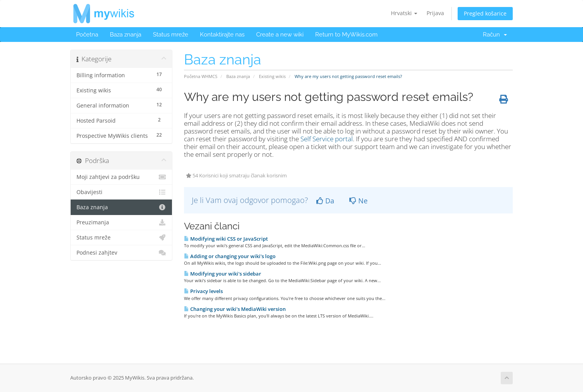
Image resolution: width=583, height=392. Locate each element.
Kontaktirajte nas (222, 35)
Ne (358, 201)
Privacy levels (203, 291)
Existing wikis (272, 76)
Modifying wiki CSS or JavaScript (226, 239)
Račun (495, 35)
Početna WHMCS (201, 76)
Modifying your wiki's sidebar (223, 274)
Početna (87, 35)
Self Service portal (327, 139)
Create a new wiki (280, 35)
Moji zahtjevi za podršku (121, 177)
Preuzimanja (121, 222)
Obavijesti (121, 192)
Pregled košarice (485, 13)
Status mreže (171, 35)
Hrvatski (404, 13)
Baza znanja (126, 35)
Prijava (435, 13)
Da (325, 201)
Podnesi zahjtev (121, 253)
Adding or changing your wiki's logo (230, 256)
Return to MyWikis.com (346, 35)
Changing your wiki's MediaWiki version (235, 309)
